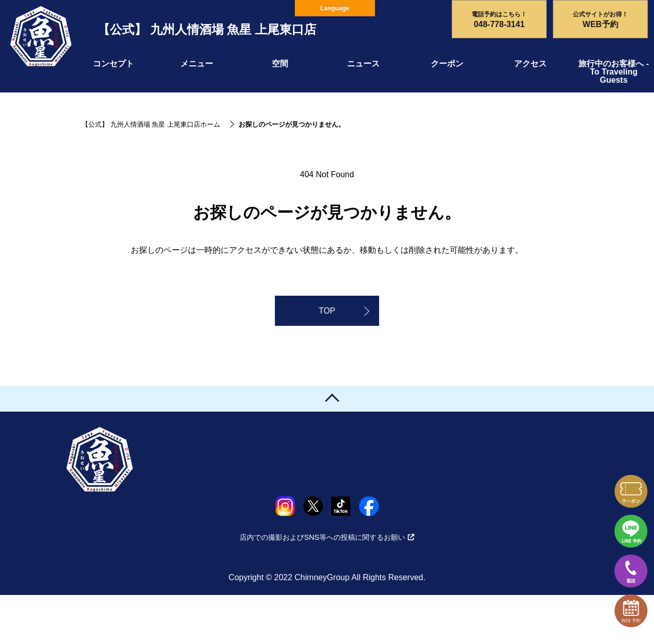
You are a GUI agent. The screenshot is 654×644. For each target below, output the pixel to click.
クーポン (447, 64)
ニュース (363, 64)
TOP (327, 311)
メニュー (197, 64)
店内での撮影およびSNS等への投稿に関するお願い (327, 537)
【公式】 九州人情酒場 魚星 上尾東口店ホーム (151, 124)
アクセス (530, 64)
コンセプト (113, 64)
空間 (280, 64)
